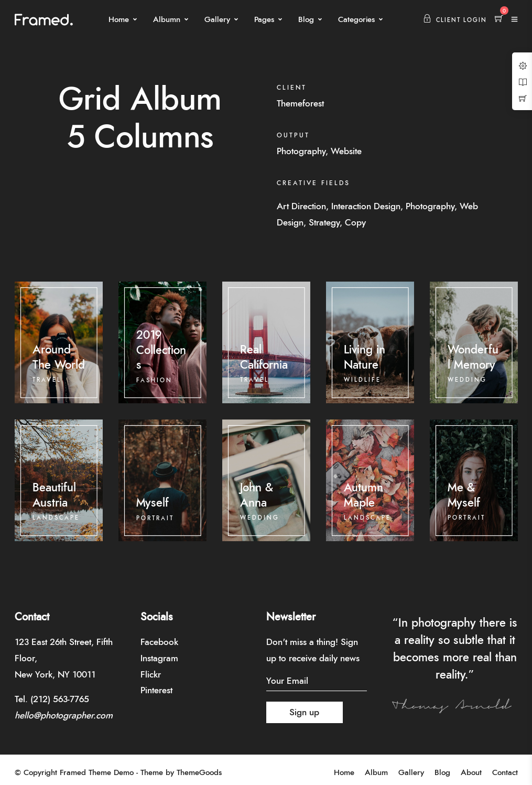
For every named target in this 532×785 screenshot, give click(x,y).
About (471, 773)
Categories (356, 20)
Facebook (159, 642)
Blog (306, 20)
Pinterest (156, 690)
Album (376, 773)
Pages (264, 20)
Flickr (151, 675)
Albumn (167, 20)
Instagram (159, 658)
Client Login (455, 20)
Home (119, 20)
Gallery (217, 20)
